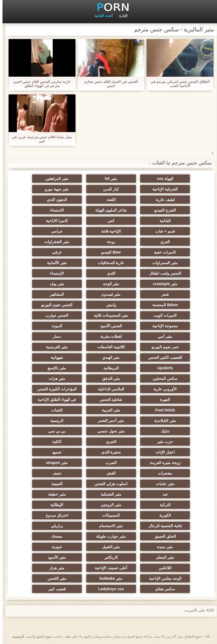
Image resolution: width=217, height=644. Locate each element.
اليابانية (163, 221)
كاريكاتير (109, 557)
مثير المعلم (163, 557)
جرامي (54, 231)
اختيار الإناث (163, 452)
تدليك (163, 431)
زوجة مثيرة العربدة (163, 463)
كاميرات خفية (163, 252)
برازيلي (54, 526)
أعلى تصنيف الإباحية (108, 568)
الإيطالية (54, 505)
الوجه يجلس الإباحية (163, 578)
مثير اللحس (54, 578)
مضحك (54, 536)
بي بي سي (54, 431)
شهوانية (54, 357)
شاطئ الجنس (109, 400)
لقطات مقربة (109, 336)
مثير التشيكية (109, 494)
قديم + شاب (163, 231)
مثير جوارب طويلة (108, 536)
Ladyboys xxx (108, 589)
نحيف (54, 473)
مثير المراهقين (54, 179)
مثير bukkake (109, 578)
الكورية (163, 515)
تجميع (54, 452)
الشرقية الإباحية (163, 189)
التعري (109, 442)
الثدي (109, 273)
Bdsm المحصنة (163, 305)
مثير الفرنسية (54, 347)
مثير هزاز (54, 568)
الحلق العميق (163, 536)
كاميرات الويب (163, 315)
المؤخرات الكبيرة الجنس (54, 389)
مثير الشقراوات (54, 242)
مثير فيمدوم (109, 294)
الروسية (54, 421)
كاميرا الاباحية (54, 221)
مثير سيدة (163, 547)
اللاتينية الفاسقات (108, 347)
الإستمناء (54, 273)
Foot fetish (163, 410)
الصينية (54, 484)
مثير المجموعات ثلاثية (108, 315)
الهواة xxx (163, 179)
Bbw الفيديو (108, 252)
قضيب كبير (54, 589)
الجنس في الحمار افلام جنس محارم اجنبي (108, 84)
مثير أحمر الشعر (109, 421)
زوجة (108, 242)
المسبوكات (108, 515)
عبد (163, 494)
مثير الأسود (54, 557)
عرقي (54, 252)
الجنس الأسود (109, 326)
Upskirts (163, 368)
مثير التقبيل (109, 547)
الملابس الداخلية (108, 389)
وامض (109, 305)
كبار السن (108, 189)
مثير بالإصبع (54, 368)
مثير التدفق (109, 378)
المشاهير (54, 294)
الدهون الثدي (54, 200)
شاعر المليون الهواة (109, 210)
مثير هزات (54, 378)
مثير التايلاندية (163, 421)
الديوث (54, 326)
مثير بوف (54, 284)
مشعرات (163, 473)
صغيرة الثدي (109, 452)
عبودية (54, 547)
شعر (163, 294)
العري (163, 242)
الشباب (54, 410)
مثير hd (108, 179)
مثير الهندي (109, 357)
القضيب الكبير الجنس (163, 357)
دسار (54, 336)
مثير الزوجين (108, 505)
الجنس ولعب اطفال (163, 273)
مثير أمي (163, 336)
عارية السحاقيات (109, 263)
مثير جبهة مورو (54, 189)
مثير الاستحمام (109, 526)
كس (108, 221)
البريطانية (108, 368)
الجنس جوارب (54, 315)
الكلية (54, 442)
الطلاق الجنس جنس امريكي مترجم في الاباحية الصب (178, 84)
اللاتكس (163, 568)
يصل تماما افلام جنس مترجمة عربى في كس (39, 139)
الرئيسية (16, 637)
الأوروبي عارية (163, 389)
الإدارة (121, 16)
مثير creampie (163, 284)
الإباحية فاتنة (109, 231)
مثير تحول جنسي (108, 431)
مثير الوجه (109, 284)
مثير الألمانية (54, 263)
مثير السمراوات (163, 263)
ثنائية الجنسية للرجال (163, 526)
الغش (108, 473)
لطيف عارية (163, 200)
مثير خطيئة (54, 494)
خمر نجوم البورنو (163, 347)
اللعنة (109, 200)
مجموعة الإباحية (163, 326)
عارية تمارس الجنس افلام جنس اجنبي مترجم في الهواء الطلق (40, 84)
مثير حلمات (163, 484)
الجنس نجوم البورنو (54, 305)
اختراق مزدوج (54, 515)
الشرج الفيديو (163, 210)
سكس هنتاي (163, 589)
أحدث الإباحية (101, 16)
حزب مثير (163, 442)
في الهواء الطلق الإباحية (54, 400)
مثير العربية (108, 410)
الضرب (108, 463)
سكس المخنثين (163, 378)
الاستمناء (54, 210)
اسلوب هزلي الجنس (108, 484)
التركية (163, 505)
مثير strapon (54, 463)
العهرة (163, 400)
